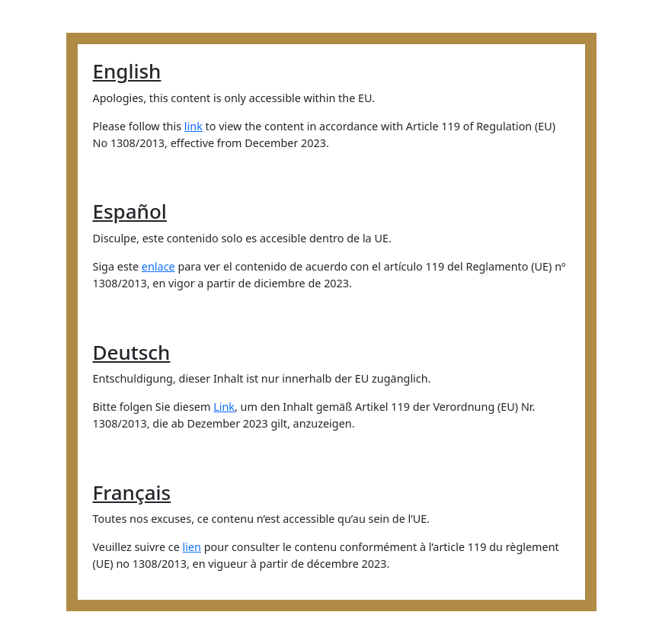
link (193, 126)
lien (192, 547)
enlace (158, 266)
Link (224, 407)
